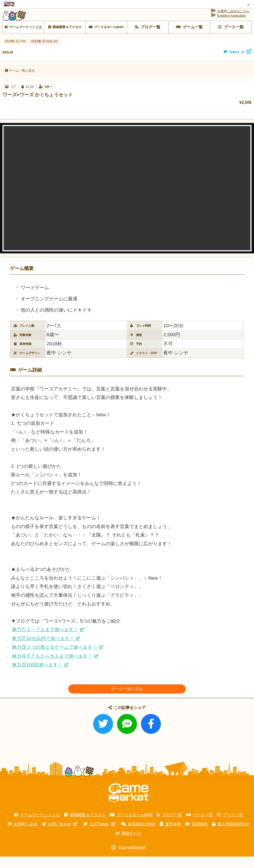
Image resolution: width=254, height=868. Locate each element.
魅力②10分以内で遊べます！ (43, 650)
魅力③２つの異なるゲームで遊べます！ (55, 659)
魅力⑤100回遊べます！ (37, 677)
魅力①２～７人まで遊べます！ (45, 641)
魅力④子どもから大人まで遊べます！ (52, 668)
